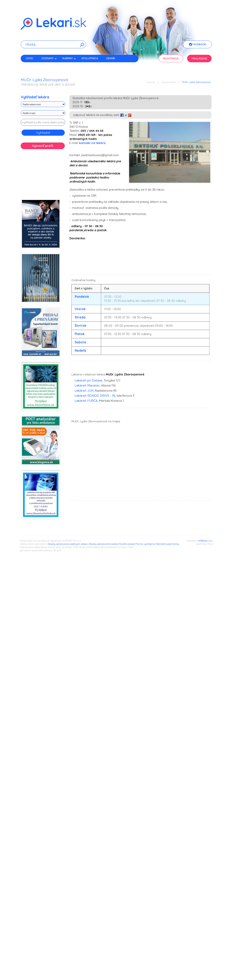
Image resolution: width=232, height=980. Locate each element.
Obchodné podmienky (167, 544)
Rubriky (69, 58)
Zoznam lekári (169, 82)
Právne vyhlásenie (145, 544)
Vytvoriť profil (43, 146)
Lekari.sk (151, 82)
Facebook (197, 45)
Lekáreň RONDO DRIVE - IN (95, 396)
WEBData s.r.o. (205, 541)
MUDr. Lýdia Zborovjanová (196, 82)
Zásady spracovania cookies (104, 544)
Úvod (29, 58)
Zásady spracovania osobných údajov (68, 544)
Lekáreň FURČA (86, 401)
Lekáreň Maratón (87, 385)
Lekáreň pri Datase (88, 380)
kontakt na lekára (92, 143)
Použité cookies (127, 544)
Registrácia (171, 59)
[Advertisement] (43, 175)
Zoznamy (49, 58)
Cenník (111, 58)
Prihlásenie (199, 59)
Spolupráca (90, 58)
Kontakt (31, 65)
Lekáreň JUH (84, 391)
